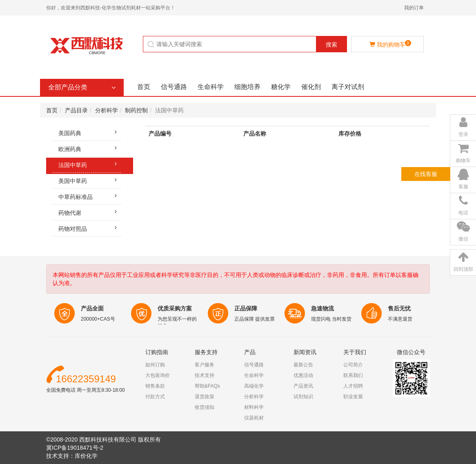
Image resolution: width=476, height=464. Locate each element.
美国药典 (90, 132)
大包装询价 (158, 375)
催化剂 (311, 87)
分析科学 (107, 110)
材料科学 (254, 407)
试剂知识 (303, 397)
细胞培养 (247, 87)
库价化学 (86, 456)
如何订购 (155, 365)
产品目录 (76, 110)
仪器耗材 (254, 418)
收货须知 (205, 407)
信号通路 (174, 87)
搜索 (331, 45)
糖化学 (281, 87)
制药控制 (136, 110)
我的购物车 (390, 44)
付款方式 (155, 397)
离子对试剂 (348, 87)
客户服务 (205, 365)
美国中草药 (90, 180)
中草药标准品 (90, 196)
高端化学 (254, 386)
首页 (144, 87)
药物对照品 (90, 228)
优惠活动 (303, 375)
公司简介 (353, 365)
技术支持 (205, 375)
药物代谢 (90, 212)
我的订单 (414, 8)
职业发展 (353, 397)
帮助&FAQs (207, 386)
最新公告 (303, 365)
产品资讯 (303, 386)
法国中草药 (90, 164)
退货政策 (205, 397)
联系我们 (353, 375)
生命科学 (211, 87)
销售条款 (155, 386)
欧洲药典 (90, 148)
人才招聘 (353, 386)
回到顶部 (463, 269)
